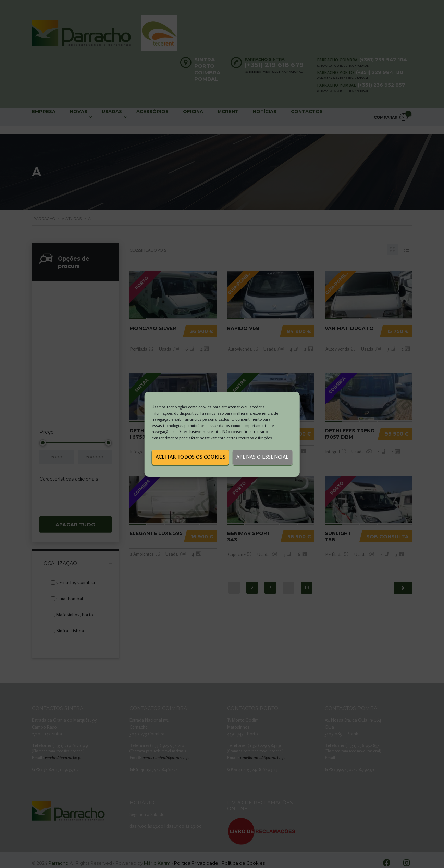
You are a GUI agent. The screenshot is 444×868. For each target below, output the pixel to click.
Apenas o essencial (262, 457)
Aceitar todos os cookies (190, 457)
